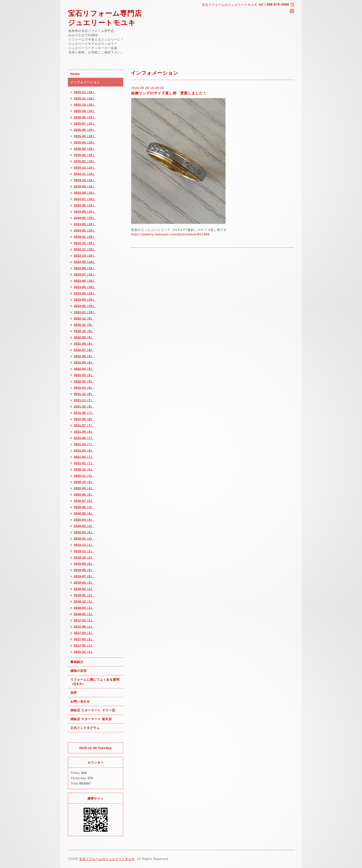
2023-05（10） (85, 287)
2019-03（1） (84, 589)
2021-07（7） (84, 425)
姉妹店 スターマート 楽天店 (91, 719)
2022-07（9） (84, 350)
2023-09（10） (85, 262)
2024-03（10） (85, 224)
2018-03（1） (84, 608)
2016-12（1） (84, 652)
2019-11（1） (84, 551)
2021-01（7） (84, 463)
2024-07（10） (85, 199)
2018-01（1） (84, 614)
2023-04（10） (85, 293)
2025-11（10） (85, 98)
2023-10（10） (85, 256)
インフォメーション (85, 82)
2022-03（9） (84, 375)
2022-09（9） (84, 337)
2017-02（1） (84, 645)
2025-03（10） (85, 149)
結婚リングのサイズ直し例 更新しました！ (169, 93)
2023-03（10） (85, 300)
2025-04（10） (85, 142)
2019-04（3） (84, 583)
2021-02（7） (84, 457)
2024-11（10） (85, 174)
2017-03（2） (84, 639)
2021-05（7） (84, 438)
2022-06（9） (84, 356)
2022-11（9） (84, 325)
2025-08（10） (85, 117)
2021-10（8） (84, 406)
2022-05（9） (84, 362)
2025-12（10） (85, 92)
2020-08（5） (84, 494)
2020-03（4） (84, 526)
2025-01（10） (85, 161)
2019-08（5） (84, 570)
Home (75, 74)
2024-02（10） (85, 230)
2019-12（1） (84, 545)
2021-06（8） (84, 432)
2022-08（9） (84, 344)
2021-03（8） (84, 450)
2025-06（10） (85, 130)
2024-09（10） (85, 186)
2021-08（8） (84, 419)
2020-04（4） (84, 520)
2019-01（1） (84, 595)
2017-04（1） (84, 633)
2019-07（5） (84, 576)
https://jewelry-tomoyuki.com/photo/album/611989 (170, 234)
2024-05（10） (85, 212)
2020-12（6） (84, 469)
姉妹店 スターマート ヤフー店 (93, 710)
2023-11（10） (85, 249)
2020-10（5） (84, 482)
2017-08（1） (84, 627)
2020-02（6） (84, 532)
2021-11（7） (84, 400)
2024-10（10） (85, 180)
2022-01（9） (84, 388)
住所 (74, 693)
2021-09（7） (84, 413)
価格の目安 (79, 671)
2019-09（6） (84, 564)
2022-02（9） (84, 381)
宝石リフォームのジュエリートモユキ (107, 859)
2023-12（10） (85, 243)
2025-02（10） (85, 155)
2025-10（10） (85, 105)
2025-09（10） (85, 111)
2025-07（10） (85, 123)
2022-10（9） (84, 331)
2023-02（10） (85, 306)
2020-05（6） (84, 513)
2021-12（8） (84, 394)
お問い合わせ (80, 701)
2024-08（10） (85, 193)
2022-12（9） (84, 318)
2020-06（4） (84, 507)
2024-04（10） (85, 218)
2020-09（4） (84, 488)
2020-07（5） (84, 501)
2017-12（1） (84, 620)
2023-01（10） (85, 312)
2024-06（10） (85, 205)
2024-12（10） (85, 168)
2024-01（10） (85, 237)
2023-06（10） (85, 281)
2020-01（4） (84, 539)
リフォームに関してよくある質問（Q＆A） (95, 682)
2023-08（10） (85, 268)
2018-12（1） (84, 601)
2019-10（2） (84, 557)
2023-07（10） (85, 274)
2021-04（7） (84, 444)
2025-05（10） (85, 136)
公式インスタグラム (85, 728)
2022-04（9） (84, 369)
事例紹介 (77, 662)
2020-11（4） (84, 476)
